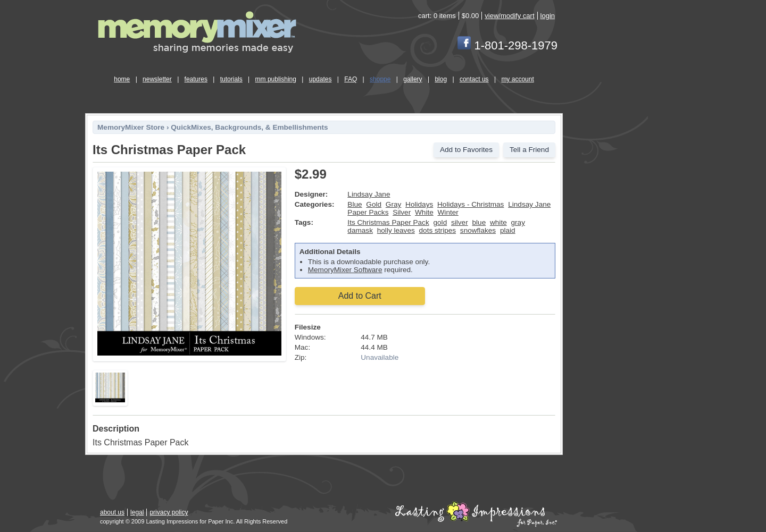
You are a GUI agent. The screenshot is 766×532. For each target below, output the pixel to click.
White (424, 212)
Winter (448, 212)
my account (517, 79)
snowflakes (478, 230)
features (196, 79)
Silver (402, 212)
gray (518, 222)
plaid (508, 230)
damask (360, 230)
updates (320, 79)
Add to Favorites (466, 150)
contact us (474, 79)
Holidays (419, 204)
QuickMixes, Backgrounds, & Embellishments (249, 127)
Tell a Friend (529, 150)
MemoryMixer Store (131, 127)
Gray (393, 204)
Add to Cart (360, 296)
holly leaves (396, 230)
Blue (355, 204)
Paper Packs (368, 212)
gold (440, 222)
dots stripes (438, 230)
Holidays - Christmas (471, 204)
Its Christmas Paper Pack (388, 222)
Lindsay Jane (369, 194)
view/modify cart (509, 16)
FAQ (351, 79)
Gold (374, 204)
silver (460, 222)
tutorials (231, 79)
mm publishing (276, 79)
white (498, 222)
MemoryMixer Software (345, 270)
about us (112, 512)
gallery (413, 79)
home (122, 79)
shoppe (380, 79)
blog (441, 79)
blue (479, 222)
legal (137, 512)
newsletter (157, 79)
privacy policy (169, 512)
